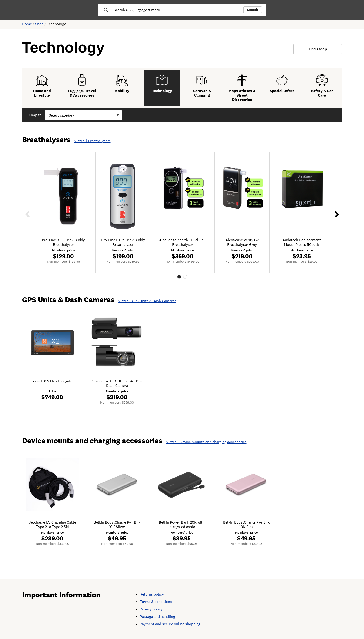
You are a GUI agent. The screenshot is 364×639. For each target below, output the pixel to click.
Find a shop (318, 49)
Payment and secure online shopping (170, 624)
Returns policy (152, 594)
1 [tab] (179, 277)
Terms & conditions (156, 602)
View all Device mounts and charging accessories (206, 442)
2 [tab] (185, 277)
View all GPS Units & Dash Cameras (147, 301)
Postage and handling (157, 617)
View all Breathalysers (92, 141)
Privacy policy (151, 609)
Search (253, 10)
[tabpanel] (63, 212)
